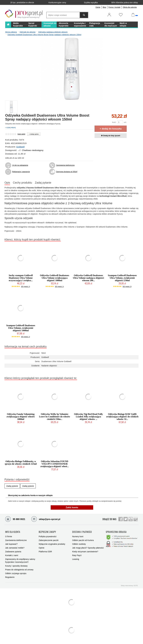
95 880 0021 (15, 519)
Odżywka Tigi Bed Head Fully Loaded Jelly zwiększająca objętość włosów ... (88, 417)
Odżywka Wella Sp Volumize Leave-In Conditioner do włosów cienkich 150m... (55, 417)
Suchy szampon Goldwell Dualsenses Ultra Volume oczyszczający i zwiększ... (21, 278)
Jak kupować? (11, 544)
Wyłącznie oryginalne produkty (52, 544)
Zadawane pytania (13, 551)
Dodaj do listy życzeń (111, 136)
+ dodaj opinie (34, 134)
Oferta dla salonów (130, 7)
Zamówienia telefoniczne (65, 165)
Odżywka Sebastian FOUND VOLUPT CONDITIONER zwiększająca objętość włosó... (55, 464)
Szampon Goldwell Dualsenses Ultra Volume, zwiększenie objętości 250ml (122, 278)
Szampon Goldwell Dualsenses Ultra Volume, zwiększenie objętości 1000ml (21, 328)
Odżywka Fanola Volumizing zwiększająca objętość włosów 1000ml (21, 417)
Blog (104, 7)
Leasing (76, 559)
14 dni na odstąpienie (20, 165)
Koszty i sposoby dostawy (16, 566)
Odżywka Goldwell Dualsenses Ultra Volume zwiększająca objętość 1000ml (55, 278)
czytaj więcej (10, 128)
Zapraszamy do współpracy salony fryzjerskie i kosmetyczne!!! (20, 560)
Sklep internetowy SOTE (129, 585)
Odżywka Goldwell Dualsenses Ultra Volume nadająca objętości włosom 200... (88, 278)
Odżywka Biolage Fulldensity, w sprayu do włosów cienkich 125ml (21, 463)
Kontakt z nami (12, 555)
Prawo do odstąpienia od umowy (19, 569)
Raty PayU (77, 555)
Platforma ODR (45, 551)
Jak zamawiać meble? (15, 548)
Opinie (98, 7)
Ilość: (114, 122)
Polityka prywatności (48, 536)
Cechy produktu (22, 183)
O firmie (9, 536)
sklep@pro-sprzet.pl (44, 519)
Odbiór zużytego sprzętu (16, 573)
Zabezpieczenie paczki (49, 540)
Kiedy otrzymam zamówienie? (85, 551)
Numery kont (78, 536)
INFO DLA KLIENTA (13, 532)
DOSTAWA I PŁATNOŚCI (82, 532)
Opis (7, 183)
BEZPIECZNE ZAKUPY (47, 532)
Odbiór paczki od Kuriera (83, 540)
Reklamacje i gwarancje (21, 172)
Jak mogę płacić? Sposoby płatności (88, 548)
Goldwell (20, 147)
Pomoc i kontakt (114, 7)
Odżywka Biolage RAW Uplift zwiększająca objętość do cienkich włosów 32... (122, 417)
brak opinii (21, 134)
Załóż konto (72, 507)
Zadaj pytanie (43, 183)
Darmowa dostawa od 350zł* (67, 172)
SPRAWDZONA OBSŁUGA (116, 532)
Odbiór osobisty (79, 544)
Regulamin (10, 577)
